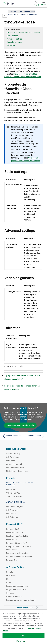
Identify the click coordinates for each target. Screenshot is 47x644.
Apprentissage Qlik (14, 464)
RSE (8, 579)
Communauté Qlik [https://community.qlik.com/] (24, 608)
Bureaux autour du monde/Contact (21, 600)
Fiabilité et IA (12, 540)
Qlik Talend (11, 489)
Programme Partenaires (17, 589)
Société (10, 572)
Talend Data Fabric (14, 496)
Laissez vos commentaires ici (20, 425)
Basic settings (13, 36)
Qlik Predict (11, 514)
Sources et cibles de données (19, 557)
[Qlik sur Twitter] (37, 608)
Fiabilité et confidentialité (17, 536)
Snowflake (12, 14)
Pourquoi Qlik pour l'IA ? (17, 543)
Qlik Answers (12, 510)
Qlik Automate (12, 517)
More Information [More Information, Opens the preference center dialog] (23, 641)
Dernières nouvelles (15, 597)
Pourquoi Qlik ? (13, 529)
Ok (23, 636)
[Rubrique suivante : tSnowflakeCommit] (35, 436)
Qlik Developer (13, 457)
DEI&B (9, 582)
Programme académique (17, 586)
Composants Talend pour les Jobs (22, 11)
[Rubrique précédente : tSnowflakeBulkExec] (12, 436)
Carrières (10, 593)
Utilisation (11, 45)
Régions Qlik (12, 560)
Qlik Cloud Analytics (15, 507)
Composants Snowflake (28, 14)
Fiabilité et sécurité (14, 533)
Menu (44, 5)
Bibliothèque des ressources (19, 471)
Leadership (11, 575)
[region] (23, 627)
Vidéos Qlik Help (13, 454)
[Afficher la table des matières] (5, 11)
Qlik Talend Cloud (14, 493)
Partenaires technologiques (18, 553)
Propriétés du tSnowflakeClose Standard (23, 33)
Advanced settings (15, 39)
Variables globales (15, 42)
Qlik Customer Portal (15, 468)
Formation (11, 461)
